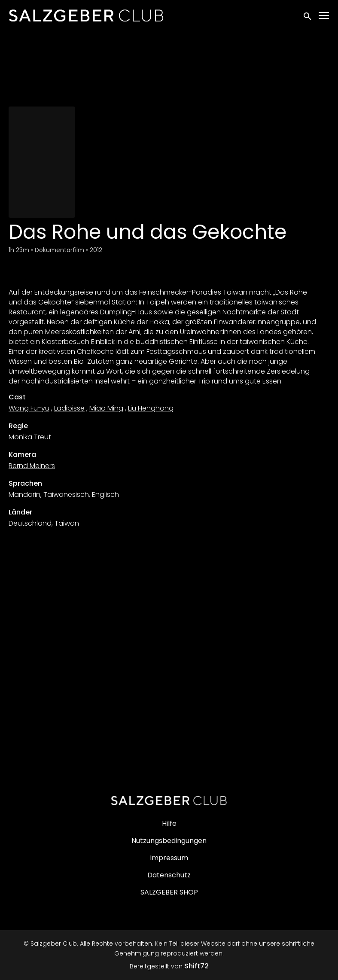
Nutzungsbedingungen (169, 841)
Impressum (169, 858)
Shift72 (196, 966)
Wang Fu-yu (29, 408)
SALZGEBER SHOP (169, 892)
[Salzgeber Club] (169, 800)
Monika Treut (30, 437)
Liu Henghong (151, 408)
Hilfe (169, 823)
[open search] (308, 15)
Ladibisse (69, 408)
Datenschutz (169, 875)
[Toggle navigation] (324, 16)
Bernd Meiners (32, 466)
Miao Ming (106, 408)
